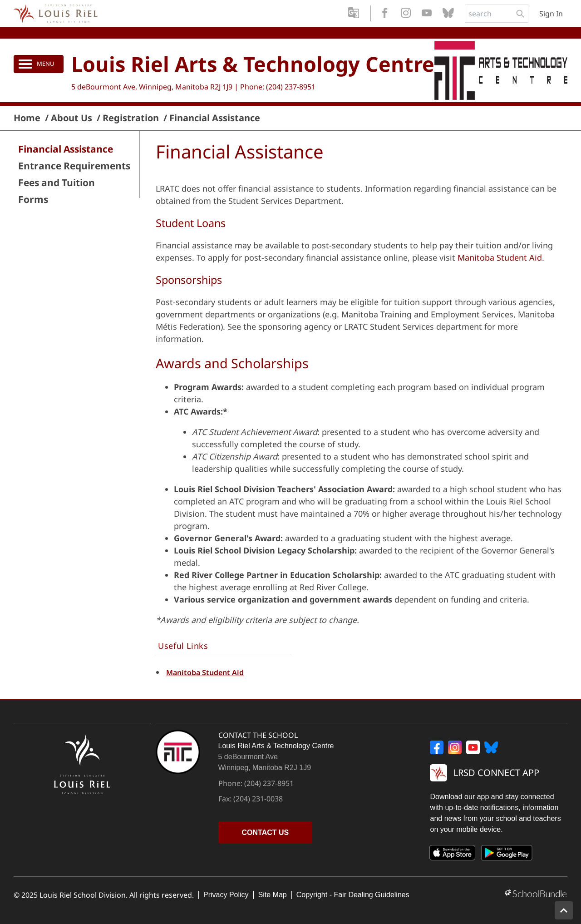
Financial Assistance (215, 118)
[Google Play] (507, 855)
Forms (33, 200)
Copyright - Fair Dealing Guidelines (353, 895)
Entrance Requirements (74, 166)
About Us (71, 118)
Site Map (273, 895)
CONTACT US (266, 833)
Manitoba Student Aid (500, 257)
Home (27, 118)
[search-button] (520, 14)
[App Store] (453, 855)
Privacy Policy (226, 895)
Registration (131, 118)
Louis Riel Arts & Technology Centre (253, 64)
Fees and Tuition (57, 183)
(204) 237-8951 (291, 87)
